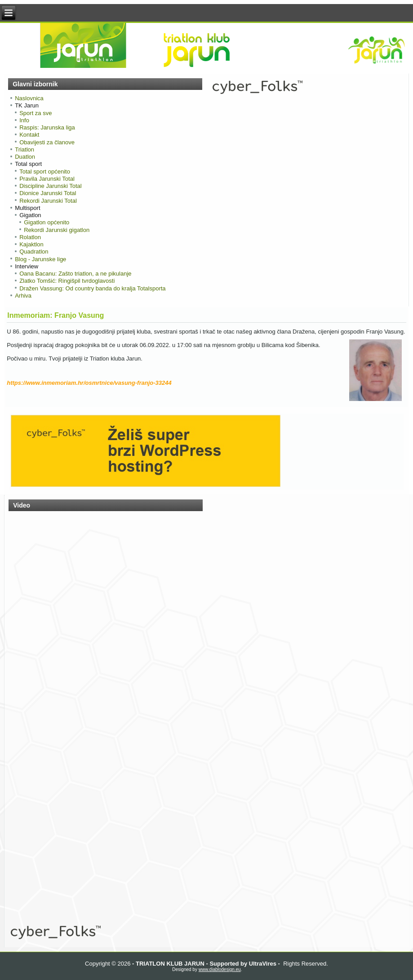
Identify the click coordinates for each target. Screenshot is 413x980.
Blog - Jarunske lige (40, 259)
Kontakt (29, 135)
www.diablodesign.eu (220, 969)
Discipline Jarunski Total (51, 186)
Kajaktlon (31, 244)
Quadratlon (34, 252)
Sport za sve (36, 113)
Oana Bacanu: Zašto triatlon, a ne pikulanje (75, 274)
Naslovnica (29, 98)
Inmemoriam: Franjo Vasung (56, 315)
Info (24, 120)
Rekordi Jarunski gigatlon (57, 230)
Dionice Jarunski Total (48, 193)
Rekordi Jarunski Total (48, 201)
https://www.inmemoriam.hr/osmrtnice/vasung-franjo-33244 (89, 383)
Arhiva (23, 296)
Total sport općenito (45, 171)
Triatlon (24, 149)
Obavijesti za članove (47, 142)
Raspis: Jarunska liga (47, 127)
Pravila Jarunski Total (47, 179)
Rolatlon (30, 237)
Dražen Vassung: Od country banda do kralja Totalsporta (92, 288)
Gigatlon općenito (47, 222)
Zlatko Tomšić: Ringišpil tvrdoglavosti (67, 281)
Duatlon (25, 157)
